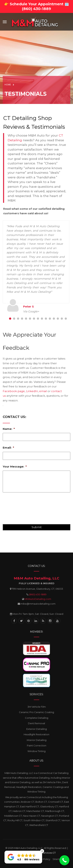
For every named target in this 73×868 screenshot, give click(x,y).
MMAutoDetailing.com (38, 599)
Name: (9, 429)
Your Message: (15, 466)
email (43, 391)
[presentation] (30, 510)
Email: (8, 448)
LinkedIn (32, 391)
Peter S (28, 306)
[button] (23, 857)
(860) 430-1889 (38, 594)
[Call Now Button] (64, 860)
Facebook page (14, 391)
